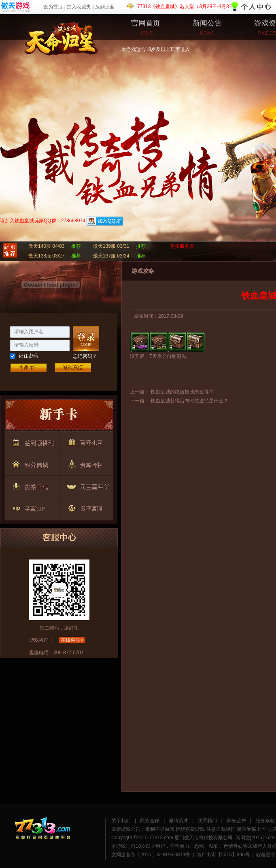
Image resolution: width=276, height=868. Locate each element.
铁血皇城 (30, 34)
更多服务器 (182, 246)
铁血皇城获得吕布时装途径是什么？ (189, 401)
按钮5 (85, 463)
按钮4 (31, 463)
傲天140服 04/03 (46, 246)
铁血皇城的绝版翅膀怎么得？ (182, 392)
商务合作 (150, 821)
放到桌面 (105, 7)
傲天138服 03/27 (46, 256)
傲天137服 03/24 (111, 256)
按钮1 (59, 417)
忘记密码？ (85, 356)
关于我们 (121, 821)
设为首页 (53, 7)
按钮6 (31, 485)
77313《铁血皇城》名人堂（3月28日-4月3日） (188, 6)
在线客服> (72, 640)
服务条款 (265, 821)
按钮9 (85, 507)
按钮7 (85, 485)
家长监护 (236, 821)
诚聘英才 (178, 821)
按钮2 (31, 441)
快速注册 (28, 367)
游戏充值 (73, 367)
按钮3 (85, 441)
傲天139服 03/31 (111, 246)
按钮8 (31, 507)
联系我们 (207, 821)
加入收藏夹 (79, 7)
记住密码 (28, 356)
